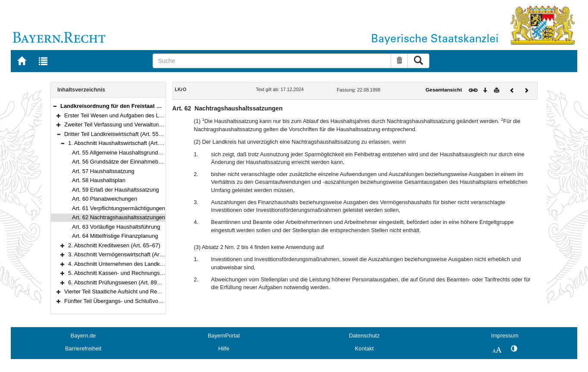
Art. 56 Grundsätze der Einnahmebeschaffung (129, 162)
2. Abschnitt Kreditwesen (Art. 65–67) (114, 245)
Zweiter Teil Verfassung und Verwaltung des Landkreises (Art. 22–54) (150, 125)
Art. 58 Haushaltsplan (99, 180)
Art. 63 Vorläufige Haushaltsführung (116, 227)
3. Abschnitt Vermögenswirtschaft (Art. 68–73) (125, 254)
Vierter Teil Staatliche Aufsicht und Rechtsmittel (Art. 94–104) (139, 292)
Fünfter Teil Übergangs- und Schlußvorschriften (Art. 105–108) (141, 301)
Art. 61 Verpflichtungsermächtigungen (119, 208)
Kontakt (364, 348)
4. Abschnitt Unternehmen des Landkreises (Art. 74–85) (137, 264)
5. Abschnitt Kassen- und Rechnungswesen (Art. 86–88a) (139, 273)
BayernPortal (224, 336)
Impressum (505, 336)
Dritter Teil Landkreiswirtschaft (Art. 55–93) (117, 134)
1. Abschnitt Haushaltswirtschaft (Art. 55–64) (123, 143)
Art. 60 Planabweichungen (105, 199)
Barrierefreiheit (83, 348)
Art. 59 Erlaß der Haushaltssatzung (116, 190)
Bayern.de (83, 336)
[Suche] (272, 61)
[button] (55, 106)
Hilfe (224, 348)
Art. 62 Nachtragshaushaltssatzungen (119, 217)
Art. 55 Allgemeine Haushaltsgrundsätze (122, 153)
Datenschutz (364, 336)
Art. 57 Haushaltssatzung (103, 171)
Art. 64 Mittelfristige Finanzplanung (115, 236)
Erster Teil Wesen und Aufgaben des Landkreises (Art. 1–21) (139, 115)
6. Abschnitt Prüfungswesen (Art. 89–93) (118, 282)
